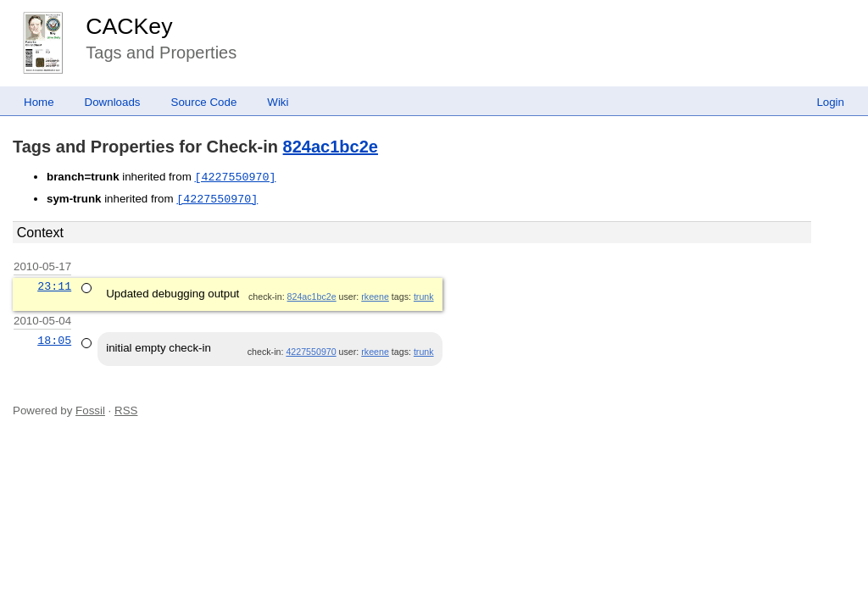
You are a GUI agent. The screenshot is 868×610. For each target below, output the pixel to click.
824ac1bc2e (331, 147)
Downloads (113, 102)
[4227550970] (235, 177)
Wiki (278, 102)
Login (830, 102)
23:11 (54, 286)
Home (39, 102)
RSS (126, 410)
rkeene (375, 297)
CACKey (129, 26)
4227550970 (311, 352)
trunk (424, 297)
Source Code (204, 102)
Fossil (90, 410)
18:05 (54, 341)
